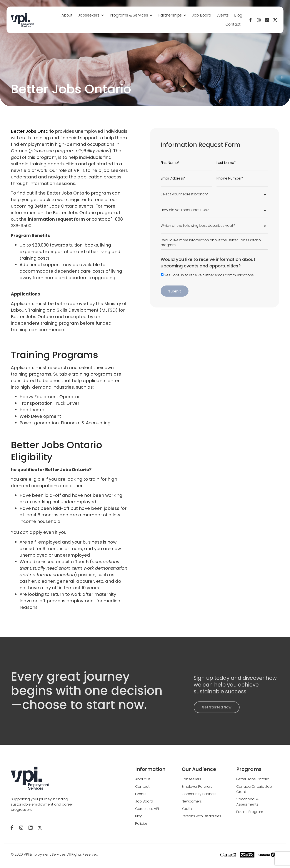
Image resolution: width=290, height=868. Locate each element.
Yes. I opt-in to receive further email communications (209, 275)
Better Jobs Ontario (30, 131)
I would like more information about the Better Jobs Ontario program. (214, 242)
